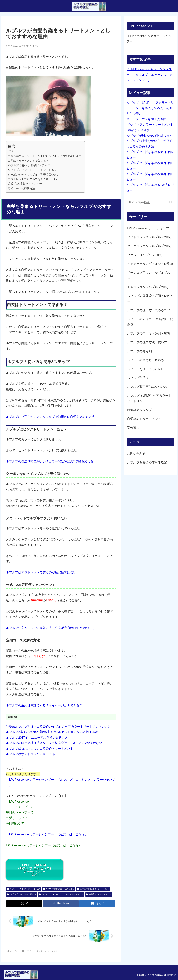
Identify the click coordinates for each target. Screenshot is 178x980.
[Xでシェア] (24, 904)
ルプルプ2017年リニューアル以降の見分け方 (37, 738)
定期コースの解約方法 (21, 188)
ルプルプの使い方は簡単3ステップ (29, 165)
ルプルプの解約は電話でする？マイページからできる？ (44, 705)
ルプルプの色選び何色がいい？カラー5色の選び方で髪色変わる (50, 461)
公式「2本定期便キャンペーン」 (28, 184)
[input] (150, 203)
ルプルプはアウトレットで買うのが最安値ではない (41, 572)
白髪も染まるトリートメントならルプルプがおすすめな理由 (44, 156)
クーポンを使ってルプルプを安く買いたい (34, 175)
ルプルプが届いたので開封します (149, 136)
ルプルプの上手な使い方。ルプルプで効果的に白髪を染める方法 (50, 417)
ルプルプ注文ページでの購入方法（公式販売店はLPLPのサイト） (51, 628)
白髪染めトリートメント (99, 894)
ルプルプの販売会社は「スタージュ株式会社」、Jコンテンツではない (54, 743)
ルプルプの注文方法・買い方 (22, 894)
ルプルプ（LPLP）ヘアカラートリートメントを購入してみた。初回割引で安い (150, 108)
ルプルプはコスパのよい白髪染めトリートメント (40, 749)
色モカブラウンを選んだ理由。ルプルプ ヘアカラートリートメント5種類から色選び (150, 125)
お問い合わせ (136, 454)
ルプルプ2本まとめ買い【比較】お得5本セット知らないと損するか (52, 732)
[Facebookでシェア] (61, 904)
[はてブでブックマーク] (97, 904)
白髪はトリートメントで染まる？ (28, 161)
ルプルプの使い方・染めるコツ (59, 889)
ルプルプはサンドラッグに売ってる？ (32, 754)
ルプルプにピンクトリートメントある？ (32, 170)
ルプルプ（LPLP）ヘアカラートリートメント (61, 894)
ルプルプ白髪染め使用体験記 (147, 462)
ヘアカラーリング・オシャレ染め (24, 889)
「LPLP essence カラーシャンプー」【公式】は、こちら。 (47, 834)
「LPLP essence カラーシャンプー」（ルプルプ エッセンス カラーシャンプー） (149, 75)
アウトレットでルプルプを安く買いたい (32, 179)
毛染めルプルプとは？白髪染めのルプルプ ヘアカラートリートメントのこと (58, 727)
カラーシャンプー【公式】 (35, 870)
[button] (171, 202)
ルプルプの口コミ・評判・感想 (93, 889)
